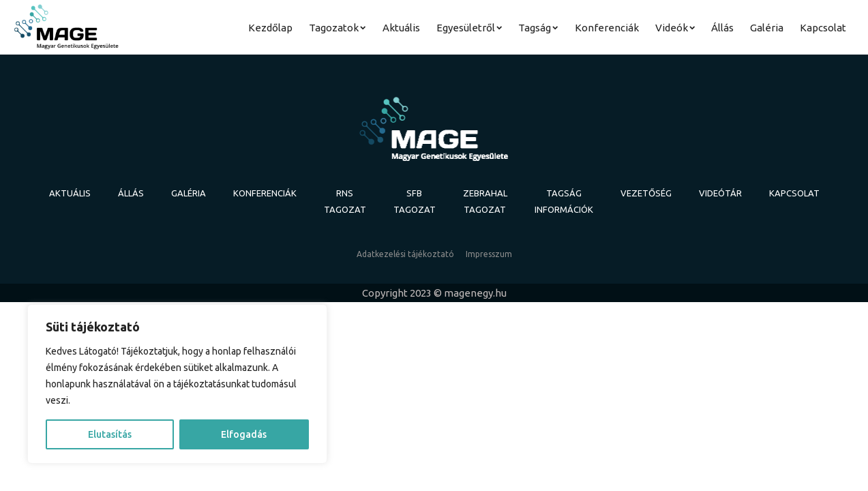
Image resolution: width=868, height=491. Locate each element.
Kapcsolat (823, 28)
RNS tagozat (345, 201)
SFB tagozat (415, 201)
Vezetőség (646, 193)
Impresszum (489, 254)
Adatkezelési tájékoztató (405, 254)
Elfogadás (244, 434)
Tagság (538, 28)
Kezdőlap (270, 28)
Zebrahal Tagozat (485, 201)
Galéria (767, 28)
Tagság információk (564, 201)
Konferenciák (607, 28)
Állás (722, 28)
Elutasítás (110, 434)
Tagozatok (337, 28)
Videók (675, 28)
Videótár (720, 193)
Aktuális (401, 28)
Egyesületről (469, 28)
